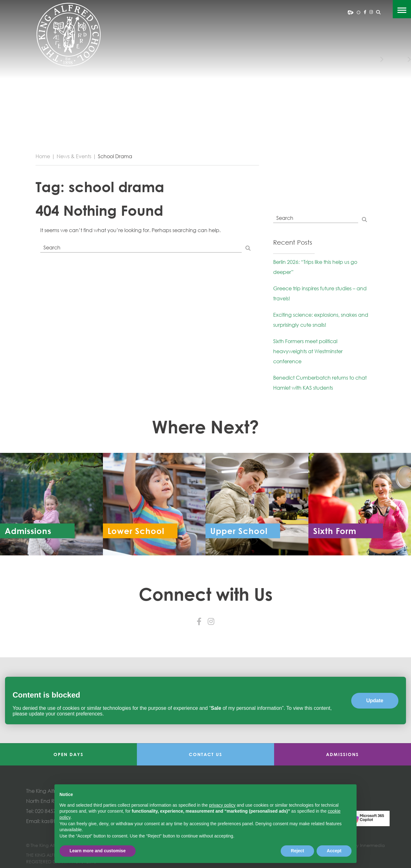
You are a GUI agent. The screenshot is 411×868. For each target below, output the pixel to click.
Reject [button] (297, 851)
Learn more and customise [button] (98, 851)
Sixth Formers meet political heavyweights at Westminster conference (308, 351)
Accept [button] (334, 851)
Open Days (68, 754)
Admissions (342, 754)
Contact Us (205, 754)
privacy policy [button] (222, 805)
